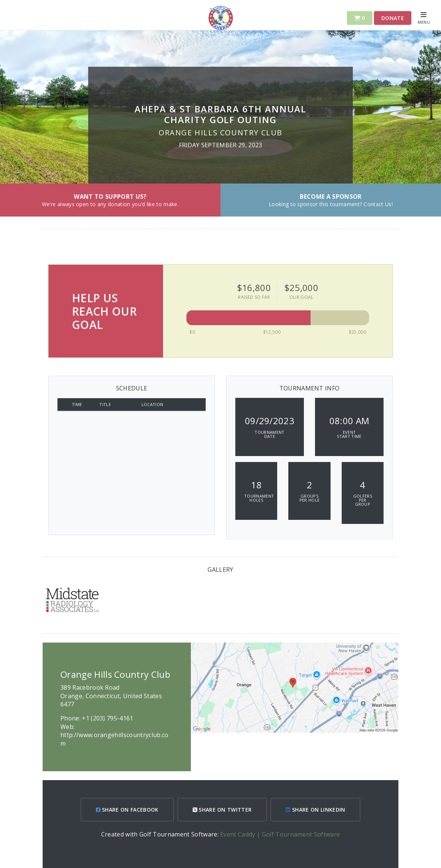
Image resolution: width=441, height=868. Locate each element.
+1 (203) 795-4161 (107, 718)
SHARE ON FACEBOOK (127, 810)
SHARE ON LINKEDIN (315, 810)
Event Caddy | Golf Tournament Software (280, 834)
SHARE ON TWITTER (222, 810)
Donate (393, 18)
